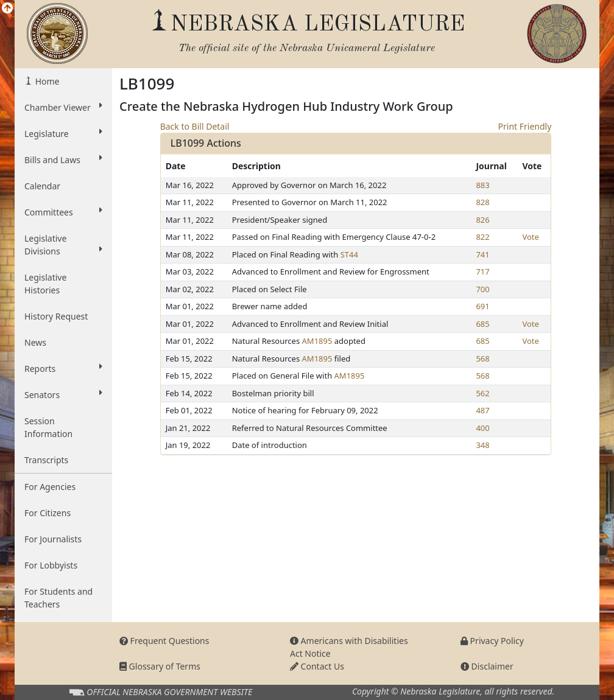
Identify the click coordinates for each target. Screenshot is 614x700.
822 (482, 237)
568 (482, 359)
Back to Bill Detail (195, 126)
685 (482, 324)
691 (482, 306)
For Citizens (48, 513)
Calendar (42, 186)
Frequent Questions (164, 641)
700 (482, 289)
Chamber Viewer (63, 107)
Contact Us (317, 666)
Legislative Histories (45, 284)
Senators (63, 394)
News (35, 342)
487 (482, 410)
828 (482, 202)
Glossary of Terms (160, 666)
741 (482, 254)
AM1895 (317, 341)
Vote (530, 237)
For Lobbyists (51, 565)
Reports (63, 368)
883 (482, 185)
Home (46, 81)
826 (482, 220)
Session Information (48, 427)
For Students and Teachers (58, 598)
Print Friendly (525, 126)
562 (482, 393)
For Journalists (53, 539)
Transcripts (46, 460)
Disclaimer (487, 666)
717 (482, 271)
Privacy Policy (492, 641)
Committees (63, 212)
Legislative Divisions (63, 245)
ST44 (349, 254)
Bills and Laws (63, 159)
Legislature (63, 133)
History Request (56, 316)
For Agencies (50, 487)
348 (482, 445)
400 (482, 428)
